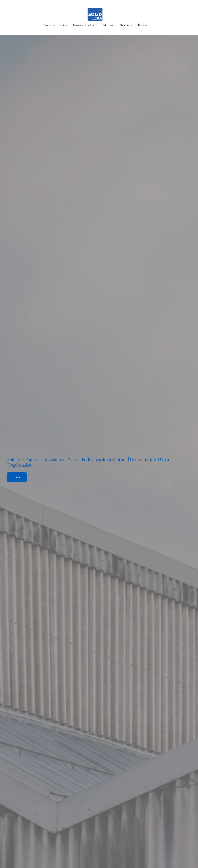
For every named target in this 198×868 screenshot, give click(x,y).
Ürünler (64, 25)
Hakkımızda (109, 25)
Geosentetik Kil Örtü (85, 25)
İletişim (142, 25)
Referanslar (127, 25)
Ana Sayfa (49, 25)
